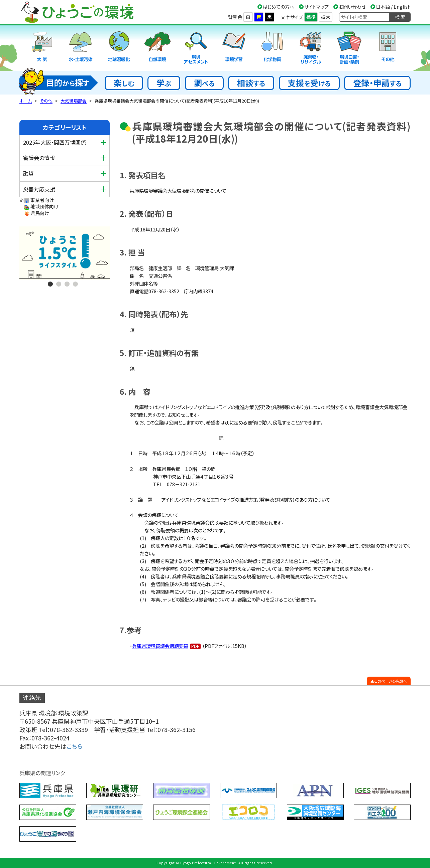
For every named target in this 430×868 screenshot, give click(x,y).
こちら (75, 746)
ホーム (26, 101)
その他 (46, 101)
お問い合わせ (352, 7)
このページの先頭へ (391, 681)
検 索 (400, 17)
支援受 (309, 83)
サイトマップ (316, 7)
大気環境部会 (74, 101)
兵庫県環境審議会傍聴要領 (160, 646)
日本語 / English (393, 7)
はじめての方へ (279, 7)
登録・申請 (377, 83)
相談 (251, 83)
